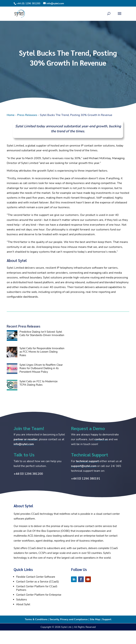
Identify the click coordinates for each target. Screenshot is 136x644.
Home (11, 115)
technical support (87, 461)
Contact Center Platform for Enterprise (39, 595)
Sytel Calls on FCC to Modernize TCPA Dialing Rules (39, 383)
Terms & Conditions (36, 619)
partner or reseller (26, 439)
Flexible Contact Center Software (36, 577)
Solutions (22, 600)
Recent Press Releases (23, 326)
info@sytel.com (24, 444)
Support (107, 619)
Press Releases (27, 115)
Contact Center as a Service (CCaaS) (37, 582)
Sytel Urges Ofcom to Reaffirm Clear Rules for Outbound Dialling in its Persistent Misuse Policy (41, 368)
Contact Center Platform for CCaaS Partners (37, 588)
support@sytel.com (84, 466)
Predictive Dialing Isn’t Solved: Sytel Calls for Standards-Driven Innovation (42, 334)
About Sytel (23, 604)
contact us (101, 439)
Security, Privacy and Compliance (69, 619)
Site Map (95, 619)
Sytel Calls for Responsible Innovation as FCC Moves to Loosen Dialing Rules (42, 352)
